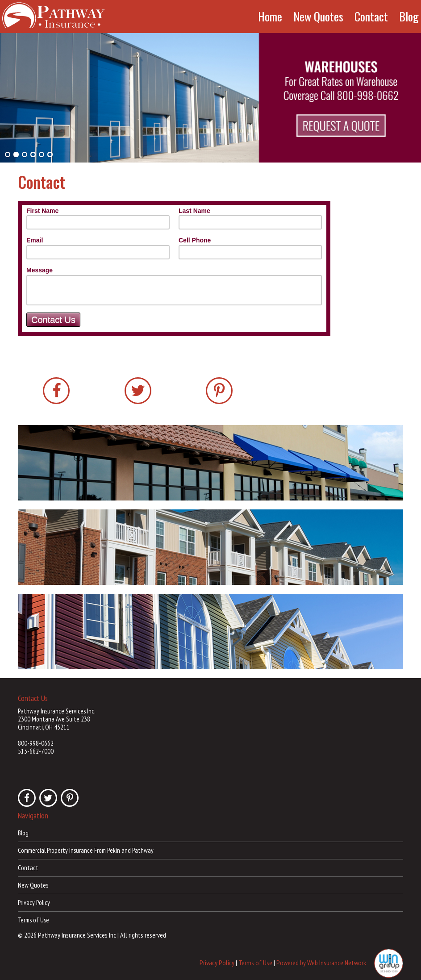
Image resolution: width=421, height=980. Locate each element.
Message (40, 270)
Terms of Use (33, 920)
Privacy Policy (34, 903)
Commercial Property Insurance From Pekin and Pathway (86, 850)
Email (35, 240)
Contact (371, 17)
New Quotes (318, 17)
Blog (409, 17)
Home (270, 17)
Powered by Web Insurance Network (321, 962)
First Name (42, 211)
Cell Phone (195, 240)
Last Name (194, 211)
